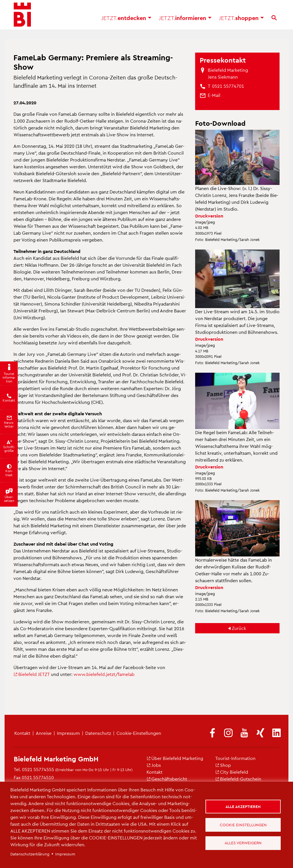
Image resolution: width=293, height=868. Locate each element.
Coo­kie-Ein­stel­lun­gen (139, 733)
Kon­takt (22, 733)
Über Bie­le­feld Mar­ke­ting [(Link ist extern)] (175, 758)
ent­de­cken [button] (126, 20)
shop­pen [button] (241, 20)
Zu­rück (239, 628)
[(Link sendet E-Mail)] (214, 95)
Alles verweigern (243, 843)
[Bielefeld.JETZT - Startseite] (22, 17)
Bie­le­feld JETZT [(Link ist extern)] (32, 674)
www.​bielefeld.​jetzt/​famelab (104, 674)
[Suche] (274, 20)
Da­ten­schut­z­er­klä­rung (30, 854)
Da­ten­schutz (98, 733)
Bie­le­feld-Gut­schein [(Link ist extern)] (238, 779)
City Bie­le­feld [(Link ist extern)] (232, 772)
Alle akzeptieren (243, 806)
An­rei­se (44, 733)
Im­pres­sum (68, 733)
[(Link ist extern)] (212, 733)
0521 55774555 (38, 769)
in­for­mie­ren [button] (185, 20)
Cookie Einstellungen (243, 825)
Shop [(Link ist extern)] (223, 765)
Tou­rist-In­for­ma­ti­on (235, 758)
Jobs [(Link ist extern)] (154, 765)
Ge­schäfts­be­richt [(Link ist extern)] (167, 779)
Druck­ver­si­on (209, 216)
